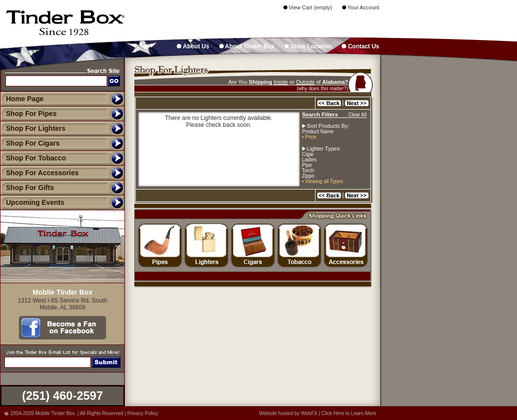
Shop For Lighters (33, 128)
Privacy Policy (143, 413)
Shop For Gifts (27, 188)
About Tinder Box (247, 46)
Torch (308, 171)
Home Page (25, 99)
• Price (309, 137)
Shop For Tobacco (33, 158)
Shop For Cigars (30, 143)
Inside (281, 82)
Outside (305, 82)
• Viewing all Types (323, 181)
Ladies (309, 160)
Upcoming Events (32, 202)
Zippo (308, 176)
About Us (193, 46)
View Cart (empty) (308, 7)
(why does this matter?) (322, 89)
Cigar (308, 154)
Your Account (361, 7)
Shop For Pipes (28, 114)
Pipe (307, 165)
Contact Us (360, 46)
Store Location (308, 46)
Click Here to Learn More (349, 413)
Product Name (318, 132)
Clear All (357, 115)
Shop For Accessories (39, 173)
